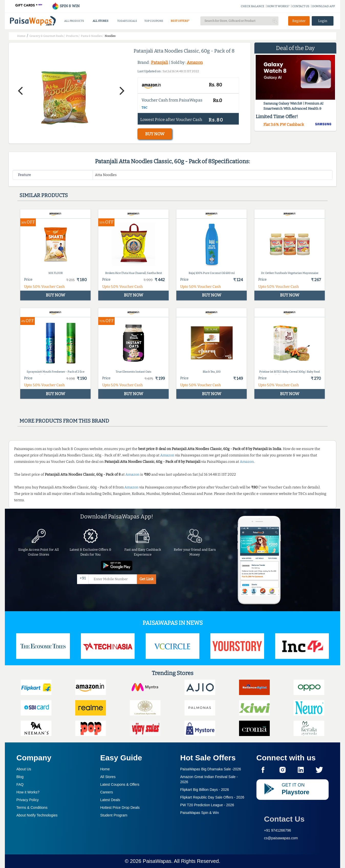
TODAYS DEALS (127, 21)
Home (105, 769)
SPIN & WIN (66, 6)
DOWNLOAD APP (324, 6)
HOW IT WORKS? (278, 6)
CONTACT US (301, 6)
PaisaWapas (157, 861)
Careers (107, 792)
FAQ (20, 784)
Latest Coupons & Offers (120, 784)
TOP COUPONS (154, 21)
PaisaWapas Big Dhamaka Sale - (211, 769)
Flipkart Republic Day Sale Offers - (212, 797)
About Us (24, 769)
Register (299, 21)
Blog (20, 777)
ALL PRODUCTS (74, 21)
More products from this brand (64, 421)
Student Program (114, 815)
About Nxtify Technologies (37, 815)
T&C (144, 108)
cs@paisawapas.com (281, 838)
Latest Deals (110, 800)
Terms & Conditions (32, 808)
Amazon (195, 62)
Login (323, 21)
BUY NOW (155, 134)
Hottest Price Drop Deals (120, 808)
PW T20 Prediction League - (207, 805)
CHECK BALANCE (253, 6)
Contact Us (284, 819)
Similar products (44, 195)
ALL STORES (100, 21)
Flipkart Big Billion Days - (205, 790)
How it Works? (28, 792)
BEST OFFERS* (180, 21)
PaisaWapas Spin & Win (200, 813)
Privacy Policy (28, 800)
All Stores (108, 777)
